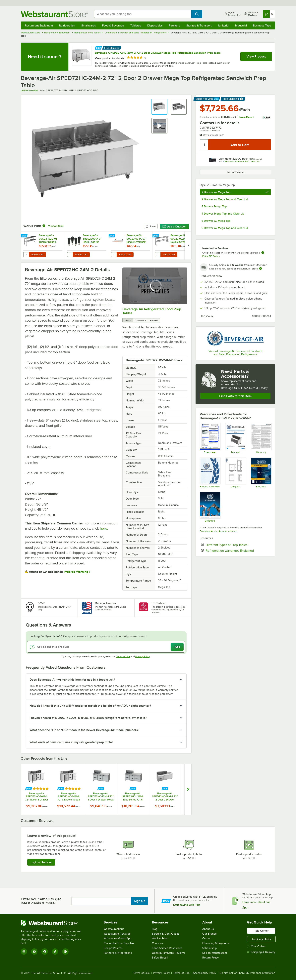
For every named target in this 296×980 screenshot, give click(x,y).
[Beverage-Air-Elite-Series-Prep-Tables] (261, 473)
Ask (177, 647)
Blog (155, 929)
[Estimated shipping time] (261, 268)
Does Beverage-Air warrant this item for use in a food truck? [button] (72, 680)
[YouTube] (34, 952)
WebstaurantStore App (118, 939)
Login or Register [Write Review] (41, 862)
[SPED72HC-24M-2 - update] (210, 438)
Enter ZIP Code (211, 256)
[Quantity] (204, 145)
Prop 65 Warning (76, 572)
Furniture (175, 25)
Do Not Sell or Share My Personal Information (247, 973)
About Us (208, 929)
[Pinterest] (65, 952)
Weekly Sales (160, 939)
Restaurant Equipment (39, 25)
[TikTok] (55, 952)
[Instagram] (24, 952)
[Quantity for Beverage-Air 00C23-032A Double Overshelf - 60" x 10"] (158, 255)
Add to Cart (37, 255)
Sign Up (140, 901)
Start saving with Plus (187, 905)
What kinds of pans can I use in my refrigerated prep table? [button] (71, 742)
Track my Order (261, 939)
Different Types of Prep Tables (238, 545)
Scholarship (209, 948)
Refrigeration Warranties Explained (238, 551)
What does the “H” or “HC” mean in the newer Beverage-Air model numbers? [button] (84, 730)
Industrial (241, 25)
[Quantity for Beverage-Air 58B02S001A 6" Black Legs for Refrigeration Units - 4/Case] (70, 255)
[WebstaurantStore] (54, 923)
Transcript (141, 320)
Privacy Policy (143, 656)
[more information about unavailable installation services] (263, 253)
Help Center (261, 931)
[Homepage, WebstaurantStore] (54, 14)
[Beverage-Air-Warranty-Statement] (261, 438)
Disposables (155, 25)
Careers (207, 939)
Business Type (262, 25)
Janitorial (223, 25)
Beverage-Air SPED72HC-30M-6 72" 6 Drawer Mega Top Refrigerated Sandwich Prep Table (69, 796)
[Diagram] (235, 473)
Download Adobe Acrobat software (218, 531)
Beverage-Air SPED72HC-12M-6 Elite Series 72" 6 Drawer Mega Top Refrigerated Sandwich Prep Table (133, 796)
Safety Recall (160, 958)
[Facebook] (45, 952)
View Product (256, 57)
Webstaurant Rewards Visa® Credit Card (242, 161)
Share (151, 226)
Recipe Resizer (113, 948)
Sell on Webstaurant (215, 953)
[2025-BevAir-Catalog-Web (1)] (210, 507)
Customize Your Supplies (119, 943)
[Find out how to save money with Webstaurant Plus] (98, 47)
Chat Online (256, 946)
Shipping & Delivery (261, 952)
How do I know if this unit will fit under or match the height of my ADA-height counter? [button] (90, 706)
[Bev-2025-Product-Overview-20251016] (210, 473)
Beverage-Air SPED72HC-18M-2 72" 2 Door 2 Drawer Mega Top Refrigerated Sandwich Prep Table (165, 796)
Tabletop (136, 25)
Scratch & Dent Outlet (165, 934)
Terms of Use (123, 656)
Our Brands (209, 934)
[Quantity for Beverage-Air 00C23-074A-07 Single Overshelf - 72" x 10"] (114, 255)
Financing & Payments (216, 943)
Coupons (157, 943)
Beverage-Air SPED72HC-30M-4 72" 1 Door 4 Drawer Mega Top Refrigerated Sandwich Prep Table (37, 796)
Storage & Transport (199, 25)
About (128, 320)
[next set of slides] (188, 245)
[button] (159, 107)
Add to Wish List (235, 172)
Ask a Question (174, 226)
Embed (154, 320)
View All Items (56, 226)
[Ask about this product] (106, 647)
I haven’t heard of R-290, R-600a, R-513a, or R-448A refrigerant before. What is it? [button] (88, 718)
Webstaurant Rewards (117, 934)
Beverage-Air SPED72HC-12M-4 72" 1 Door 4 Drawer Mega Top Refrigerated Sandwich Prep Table (101, 796)
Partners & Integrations (118, 953)
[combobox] (143, 14)
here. (104, 528)
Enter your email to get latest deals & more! (41, 901)
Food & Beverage (113, 25)
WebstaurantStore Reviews (168, 953)
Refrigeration (67, 25)
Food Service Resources (167, 948)
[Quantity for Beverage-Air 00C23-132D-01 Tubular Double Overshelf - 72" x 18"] (26, 255)
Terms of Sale (141, 973)
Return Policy (210, 958)
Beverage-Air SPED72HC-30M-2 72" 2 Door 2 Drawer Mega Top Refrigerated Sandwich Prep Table (158, 53)
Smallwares (89, 25)
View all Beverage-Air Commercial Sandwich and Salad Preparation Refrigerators (236, 353)
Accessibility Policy (205, 973)
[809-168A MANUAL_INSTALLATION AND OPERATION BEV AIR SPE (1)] (235, 438)
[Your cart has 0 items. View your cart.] (269, 14)
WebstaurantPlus (114, 929)
